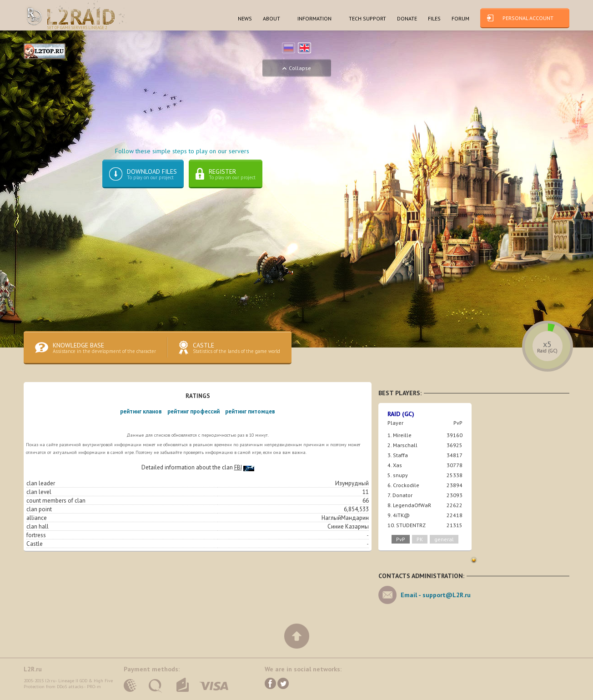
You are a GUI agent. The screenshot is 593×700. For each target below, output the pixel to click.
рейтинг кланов (141, 412)
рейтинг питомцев (250, 412)
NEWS (245, 18)
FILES (434, 18)
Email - (436, 596)
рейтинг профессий (193, 412)
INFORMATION (314, 18)
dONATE (407, 18)
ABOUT (271, 18)
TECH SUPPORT (367, 18)
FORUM (460, 18)
